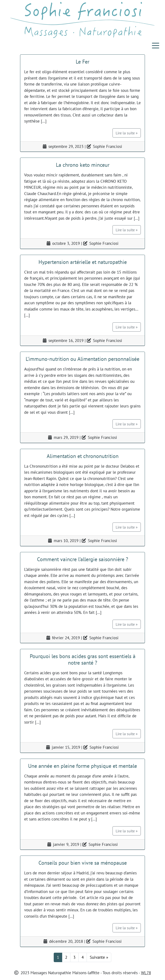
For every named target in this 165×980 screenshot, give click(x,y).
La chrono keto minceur (83, 165)
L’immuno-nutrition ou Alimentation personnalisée (82, 359)
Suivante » (99, 957)
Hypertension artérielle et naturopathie (83, 262)
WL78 (146, 973)
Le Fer (82, 62)
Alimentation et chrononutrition (83, 456)
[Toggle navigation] (156, 45)
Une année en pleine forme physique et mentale (82, 766)
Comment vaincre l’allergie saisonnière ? (83, 559)
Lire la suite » (127, 133)
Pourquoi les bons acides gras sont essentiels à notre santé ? (83, 659)
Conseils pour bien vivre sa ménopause (83, 863)
